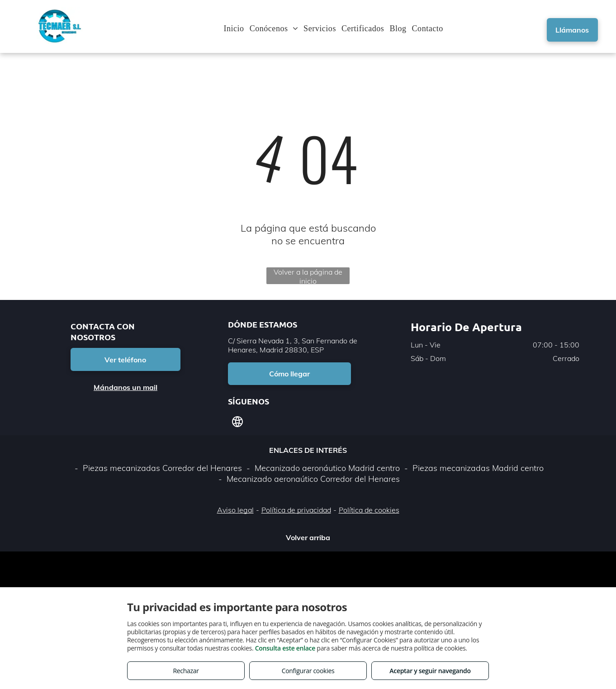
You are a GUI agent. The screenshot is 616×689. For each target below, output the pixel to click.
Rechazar (186, 671)
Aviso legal (235, 510)
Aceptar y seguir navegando (430, 671)
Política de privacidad (296, 510)
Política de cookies (369, 510)
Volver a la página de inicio (308, 276)
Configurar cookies (308, 671)
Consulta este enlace (285, 648)
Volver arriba (308, 537)
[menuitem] (236, 29)
